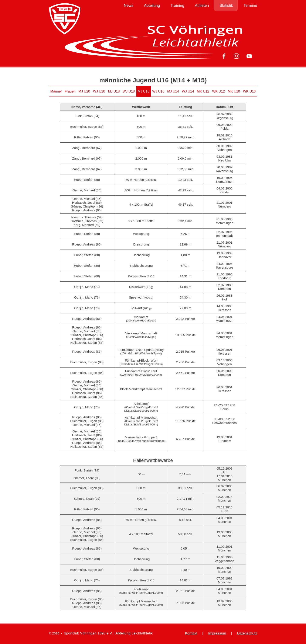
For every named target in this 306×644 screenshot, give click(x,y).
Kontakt (191, 633)
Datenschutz (247, 633)
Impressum (217, 633)
